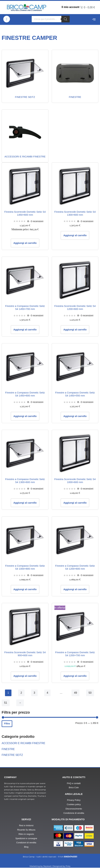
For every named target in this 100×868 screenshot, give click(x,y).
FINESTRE (8, 749)
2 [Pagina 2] (21, 693)
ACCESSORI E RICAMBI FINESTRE (24, 743)
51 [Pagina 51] (6, 703)
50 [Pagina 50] (90, 693)
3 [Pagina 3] (34, 693)
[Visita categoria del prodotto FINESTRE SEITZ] (25, 76)
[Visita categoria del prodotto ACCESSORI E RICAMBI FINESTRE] (25, 136)
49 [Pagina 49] (76, 693)
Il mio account (71, 7)
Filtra (7, 724)
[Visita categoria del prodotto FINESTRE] (75, 76)
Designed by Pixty (62, 866)
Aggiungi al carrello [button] (25, 243)
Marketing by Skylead (40, 866)
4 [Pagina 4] (48, 693)
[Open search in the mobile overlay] (51, 19)
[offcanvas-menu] (94, 19)
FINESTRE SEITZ (12, 755)
